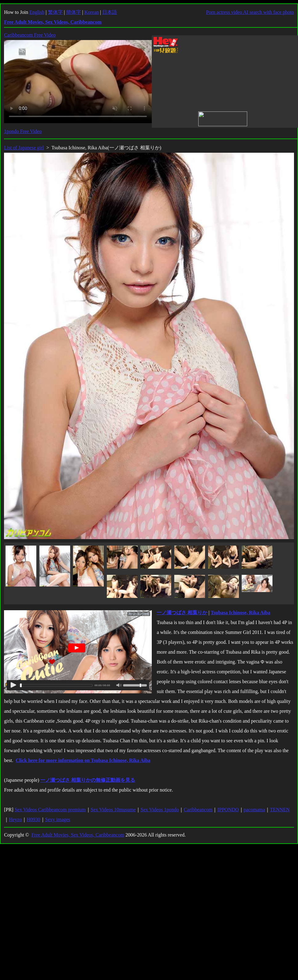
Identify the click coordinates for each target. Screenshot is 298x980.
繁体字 (55, 12)
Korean (92, 12)
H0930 (34, 819)
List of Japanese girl (24, 148)
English (37, 12)
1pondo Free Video (23, 131)
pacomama (254, 810)
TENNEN (280, 810)
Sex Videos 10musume (113, 810)
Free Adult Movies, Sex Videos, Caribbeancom (78, 835)
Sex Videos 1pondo (160, 810)
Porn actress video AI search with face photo (250, 12)
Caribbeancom (198, 810)
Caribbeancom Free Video (30, 35)
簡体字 (74, 12)
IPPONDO (228, 810)
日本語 (110, 12)
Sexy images (58, 819)
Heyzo (15, 819)
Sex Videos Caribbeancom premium (50, 810)
